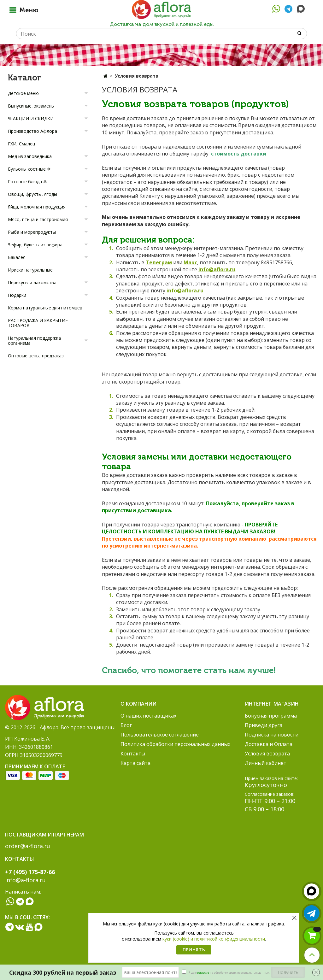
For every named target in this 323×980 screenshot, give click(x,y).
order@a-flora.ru (28, 846)
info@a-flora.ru (25, 880)
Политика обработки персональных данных (175, 744)
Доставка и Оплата (269, 744)
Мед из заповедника (30, 156)
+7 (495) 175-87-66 (30, 872)
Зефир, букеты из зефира (35, 245)
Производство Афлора (32, 131)
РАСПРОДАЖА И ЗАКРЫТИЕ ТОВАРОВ (38, 323)
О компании (138, 704)
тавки (258, 154)
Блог (126, 725)
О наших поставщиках (148, 716)
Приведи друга (264, 725)
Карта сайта (135, 763)
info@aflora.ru (217, 269)
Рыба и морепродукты (32, 232)
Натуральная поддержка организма (34, 340)
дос (245, 154)
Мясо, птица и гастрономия (38, 219)
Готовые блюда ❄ (27, 182)
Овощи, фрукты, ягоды (32, 194)
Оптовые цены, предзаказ (36, 356)
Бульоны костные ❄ (29, 169)
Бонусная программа (271, 716)
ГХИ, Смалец (21, 144)
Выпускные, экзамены (31, 106)
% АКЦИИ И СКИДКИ (31, 118)
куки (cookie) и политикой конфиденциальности (214, 939)
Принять (194, 950)
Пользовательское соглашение (160, 735)
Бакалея (17, 257)
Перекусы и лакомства (32, 282)
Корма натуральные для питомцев (45, 308)
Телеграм (159, 262)
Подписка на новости (272, 735)
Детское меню (23, 93)
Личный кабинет (266, 763)
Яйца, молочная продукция (37, 207)
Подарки (17, 295)
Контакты (133, 754)
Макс (190, 262)
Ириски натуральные (30, 270)
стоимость (225, 154)
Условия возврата (267, 754)
